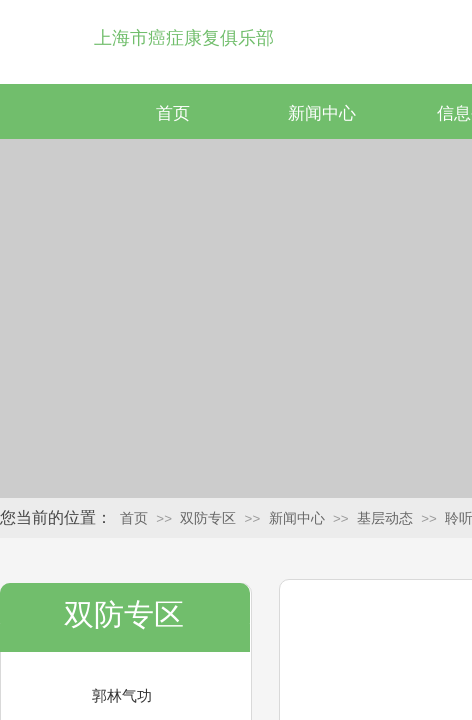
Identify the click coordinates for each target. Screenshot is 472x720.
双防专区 (208, 518)
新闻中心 (322, 113)
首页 (173, 113)
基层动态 (385, 518)
